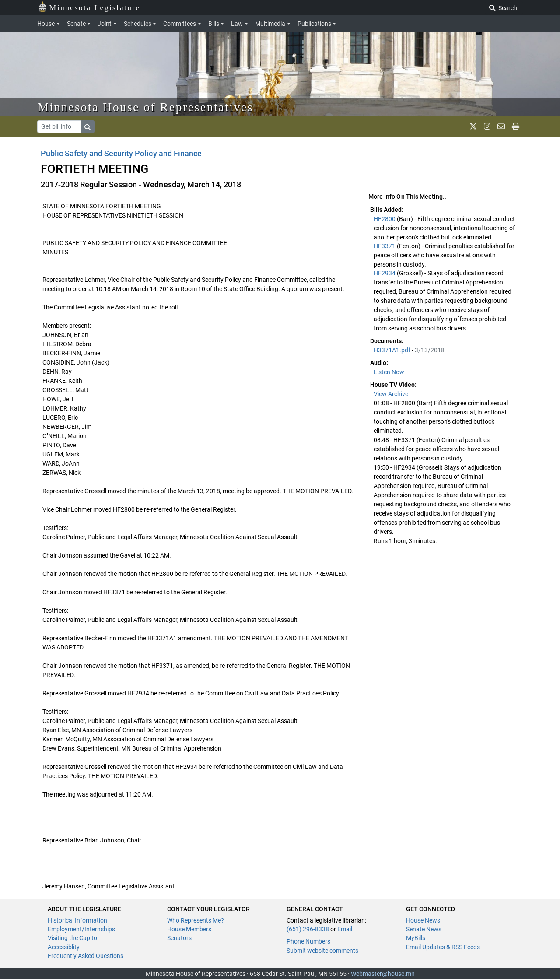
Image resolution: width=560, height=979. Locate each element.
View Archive (391, 394)
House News (423, 920)
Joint (105, 24)
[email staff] (501, 126)
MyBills (416, 938)
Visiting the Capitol (73, 938)
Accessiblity (64, 947)
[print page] (516, 126)
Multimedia (270, 24)
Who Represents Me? (196, 920)
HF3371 (385, 246)
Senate (76, 24)
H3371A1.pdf (393, 350)
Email (345, 929)
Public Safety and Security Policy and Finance (121, 153)
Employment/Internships (81, 929)
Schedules (138, 24)
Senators (179, 938)
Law (237, 24)
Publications (314, 24)
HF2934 (385, 273)
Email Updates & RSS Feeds (443, 947)
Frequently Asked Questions (86, 956)
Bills (214, 24)
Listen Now (389, 372)
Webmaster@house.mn (383, 974)
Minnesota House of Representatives (145, 107)
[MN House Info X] (473, 126)
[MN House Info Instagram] (487, 126)
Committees (180, 24)
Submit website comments (322, 951)
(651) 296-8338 (308, 929)
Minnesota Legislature (89, 7)
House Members (189, 929)
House (46, 24)
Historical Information (77, 920)
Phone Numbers (308, 941)
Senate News (424, 929)
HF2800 (385, 219)
